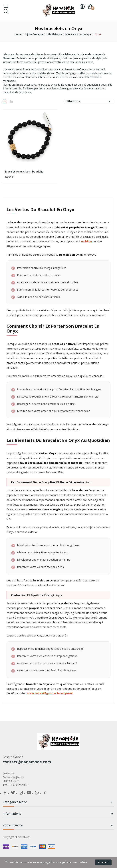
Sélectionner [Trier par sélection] (89, 101)
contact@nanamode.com (27, 762)
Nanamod (9, 58)
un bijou (87, 241)
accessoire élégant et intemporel (50, 693)
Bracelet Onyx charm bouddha (24, 172)
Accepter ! (103, 862)
